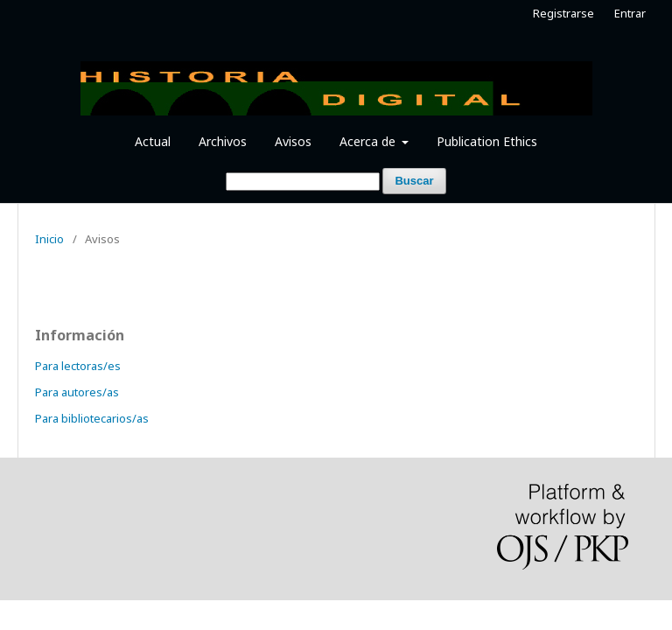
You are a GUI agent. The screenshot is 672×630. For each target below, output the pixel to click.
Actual (153, 141)
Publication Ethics (487, 141)
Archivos (223, 141)
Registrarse (563, 13)
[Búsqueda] (303, 182)
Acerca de (369, 141)
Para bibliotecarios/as (92, 418)
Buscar (414, 181)
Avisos (293, 141)
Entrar (630, 13)
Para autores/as (77, 392)
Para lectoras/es (78, 366)
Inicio (49, 239)
